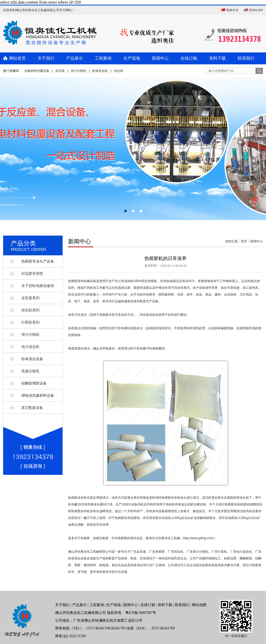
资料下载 (217, 58)
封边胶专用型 (32, 273)
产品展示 (75, 58)
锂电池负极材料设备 (38, 395)
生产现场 (132, 58)
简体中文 (232, 10)
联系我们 (246, 58)
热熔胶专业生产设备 (38, 261)
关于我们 (46, 58)
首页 (244, 241)
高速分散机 (30, 371)
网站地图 (199, 605)
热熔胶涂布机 (77, 498)
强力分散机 (78, 71)
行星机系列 (30, 322)
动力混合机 (30, 347)
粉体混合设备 (32, 359)
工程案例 (103, 58)
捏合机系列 (30, 310)
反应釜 (60, 71)
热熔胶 (73, 281)
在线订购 (189, 58)
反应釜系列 (30, 298)
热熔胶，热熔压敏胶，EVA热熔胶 (104, 538)
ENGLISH (256, 10)
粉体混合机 (100, 71)
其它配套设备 (32, 408)
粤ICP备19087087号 (141, 613)
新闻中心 (160, 58)
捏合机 (119, 71)
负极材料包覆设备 (37, 71)
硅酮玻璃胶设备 (34, 383)
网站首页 (17, 58)
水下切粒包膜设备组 (38, 286)
